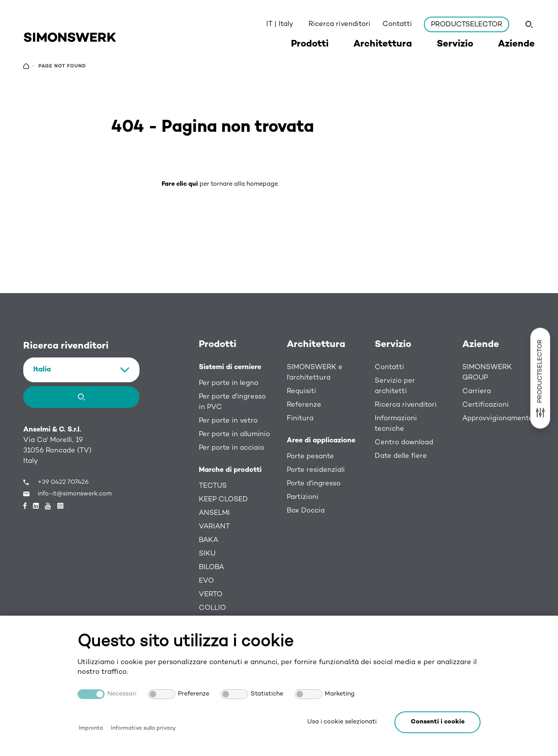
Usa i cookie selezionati (342, 722)
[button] (437, 722)
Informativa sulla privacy (143, 728)
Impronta (91, 728)
